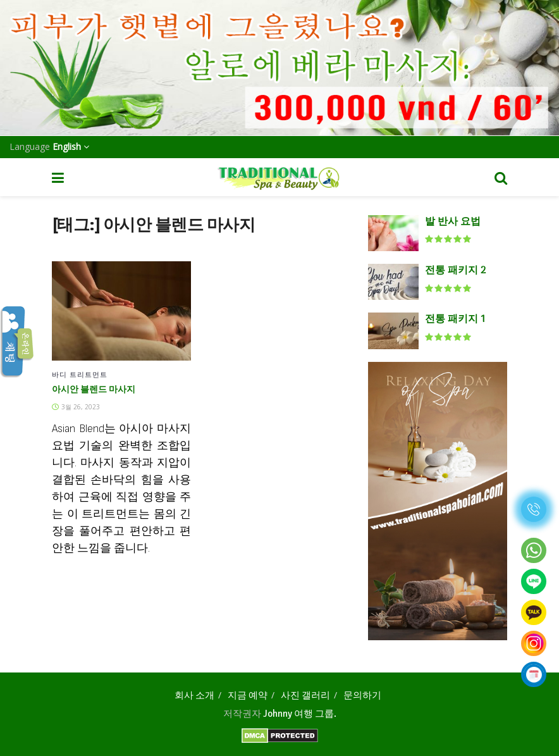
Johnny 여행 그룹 (298, 714)
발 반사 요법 (453, 222)
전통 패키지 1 (455, 319)
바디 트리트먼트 (80, 374)
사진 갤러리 (305, 695)
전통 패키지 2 (455, 271)
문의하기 (362, 695)
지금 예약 (248, 695)
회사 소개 (194, 695)
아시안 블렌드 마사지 (94, 390)
